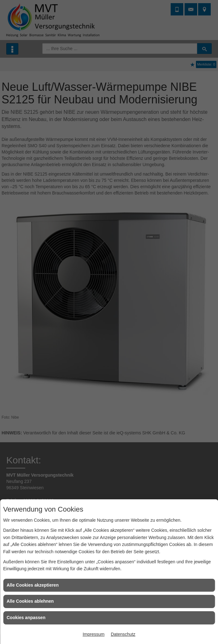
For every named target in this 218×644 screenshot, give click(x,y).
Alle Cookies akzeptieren (33, 585)
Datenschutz (123, 634)
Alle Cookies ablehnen (30, 601)
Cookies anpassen (26, 618)
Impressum (94, 634)
